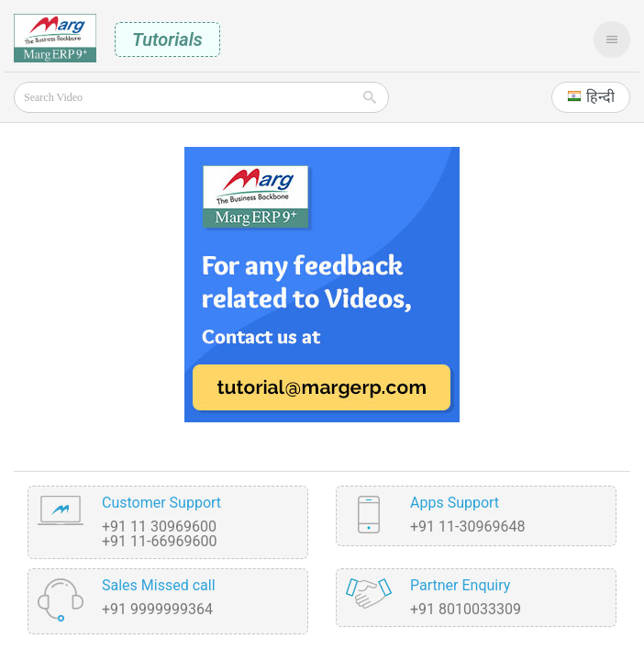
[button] (591, 97)
